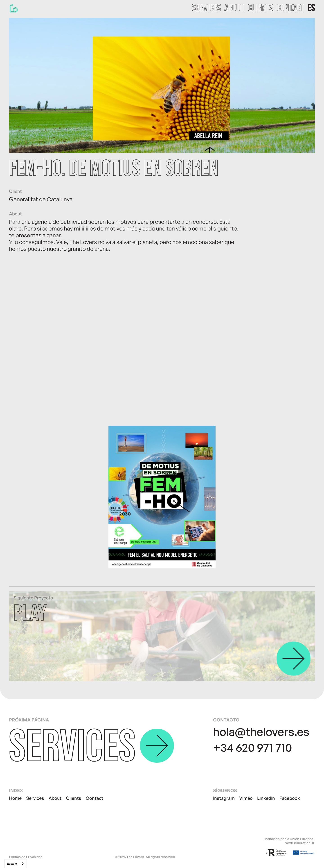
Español (12, 864)
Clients (74, 798)
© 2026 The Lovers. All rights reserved (145, 857)
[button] (311, 8)
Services (35, 798)
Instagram (224, 798)
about (234, 8)
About (55, 798)
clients (260, 8)
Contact (94, 798)
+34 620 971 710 (253, 747)
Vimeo (246, 798)
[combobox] (16, 864)
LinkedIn (266, 798)
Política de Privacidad (26, 857)
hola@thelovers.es (261, 731)
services (206, 8)
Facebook (290, 798)
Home (15, 798)
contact (290, 8)
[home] (15, 8)
